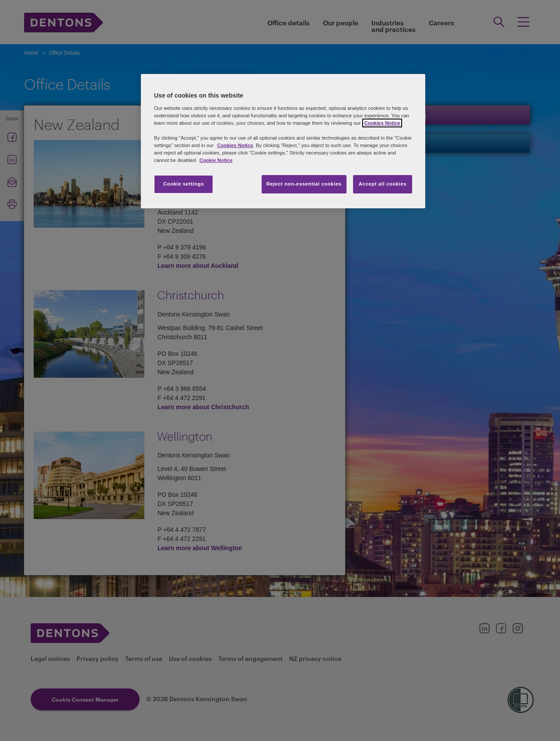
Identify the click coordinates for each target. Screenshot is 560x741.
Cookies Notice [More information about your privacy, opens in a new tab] (382, 123)
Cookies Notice (235, 145)
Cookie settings (184, 184)
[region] (283, 141)
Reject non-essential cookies (304, 184)
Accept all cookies (383, 184)
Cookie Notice (216, 160)
